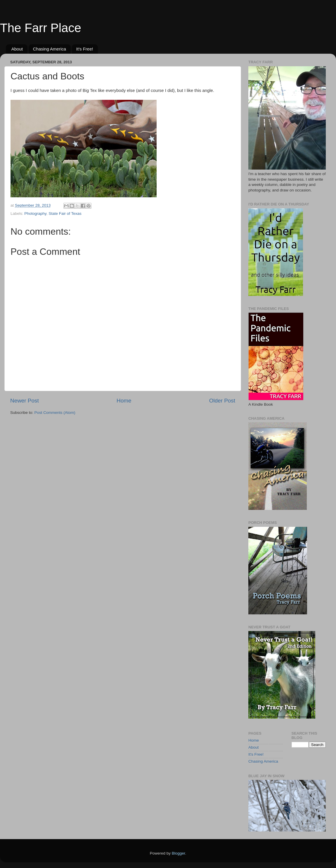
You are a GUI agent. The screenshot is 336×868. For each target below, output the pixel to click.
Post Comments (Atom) (55, 413)
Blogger (179, 853)
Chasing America (50, 49)
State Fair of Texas (65, 213)
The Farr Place (41, 28)
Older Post (222, 401)
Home (124, 401)
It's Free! (85, 49)
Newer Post (25, 401)
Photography (35, 213)
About (17, 49)
